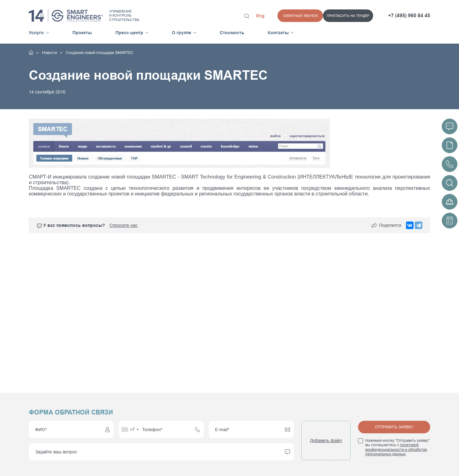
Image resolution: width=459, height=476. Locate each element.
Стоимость (232, 33)
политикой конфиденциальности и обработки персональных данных (396, 449)
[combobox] (130, 429)
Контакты (278, 33)
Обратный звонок (356, 16)
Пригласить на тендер (303, 16)
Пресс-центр (129, 33)
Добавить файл (326, 441)
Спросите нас (124, 226)
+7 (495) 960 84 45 (409, 16)
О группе (182, 33)
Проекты (82, 33)
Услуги (36, 33)
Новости (50, 53)
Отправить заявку (394, 427)
